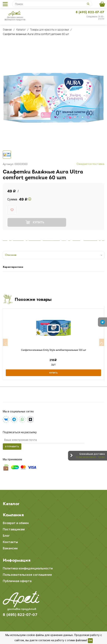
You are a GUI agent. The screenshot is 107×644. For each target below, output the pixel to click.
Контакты (10, 542)
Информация (17, 560)
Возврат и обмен (16, 523)
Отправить (12, 447)
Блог (6, 536)
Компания (13, 515)
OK (90, 641)
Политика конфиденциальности (28, 568)
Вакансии (10, 548)
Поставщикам (14, 529)
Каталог (11, 504)
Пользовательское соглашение (27, 575)
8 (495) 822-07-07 (90, 12)
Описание (11, 255)
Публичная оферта (17, 581)
